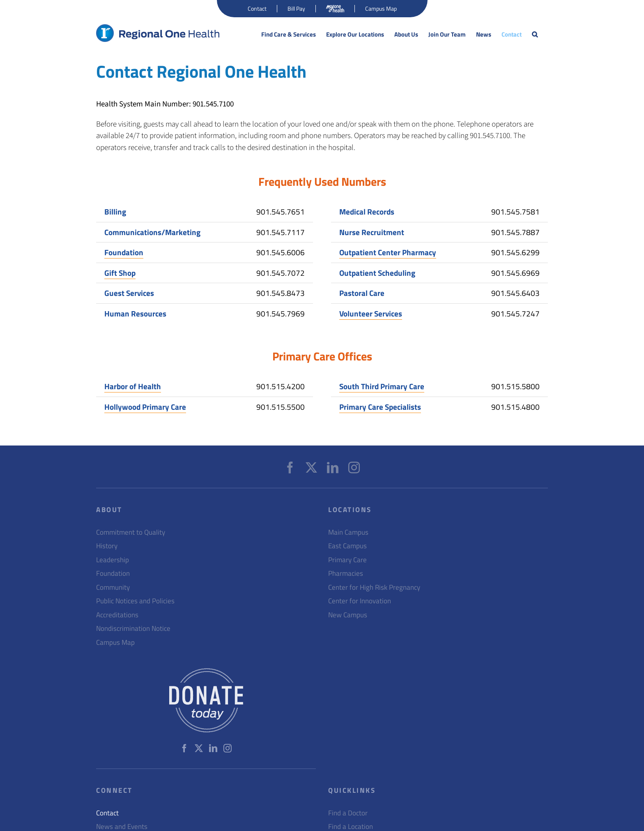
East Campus (347, 546)
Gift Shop (120, 273)
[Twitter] (311, 468)
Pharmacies (346, 574)
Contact (107, 813)
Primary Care (347, 560)
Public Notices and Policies (135, 601)
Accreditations (117, 615)
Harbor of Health (133, 386)
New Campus (348, 615)
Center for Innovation (360, 601)
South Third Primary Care (382, 386)
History (107, 546)
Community (113, 587)
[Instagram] (354, 468)
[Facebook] (290, 468)
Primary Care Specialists (380, 407)
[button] (535, 35)
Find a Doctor (348, 813)
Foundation (124, 252)
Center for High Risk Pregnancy (374, 587)
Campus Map (115, 643)
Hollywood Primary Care (145, 407)
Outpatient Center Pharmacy (388, 252)
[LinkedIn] (333, 468)
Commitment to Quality (131, 532)
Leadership (113, 560)
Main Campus (348, 532)
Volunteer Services (371, 313)
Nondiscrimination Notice (133, 629)
